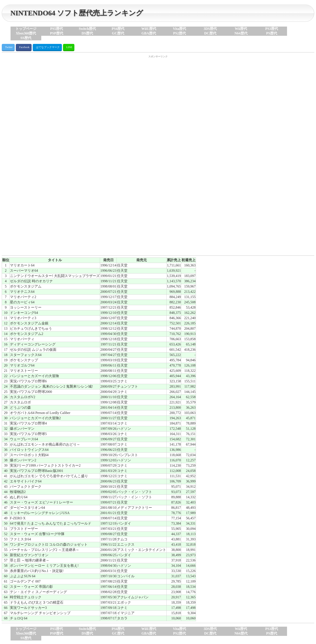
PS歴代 (272, 33)
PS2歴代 (180, 33)
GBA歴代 (149, 33)
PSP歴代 (57, 33)
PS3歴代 (272, 29)
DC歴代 (210, 33)
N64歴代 (241, 33)
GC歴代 (118, 33)
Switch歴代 (87, 29)
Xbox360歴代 (26, 33)
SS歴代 (26, 38)
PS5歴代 (57, 29)
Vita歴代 (180, 29)
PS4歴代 (118, 29)
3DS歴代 (210, 29)
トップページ (26, 29)
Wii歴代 (241, 29)
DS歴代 (87, 33)
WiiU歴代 (149, 29)
